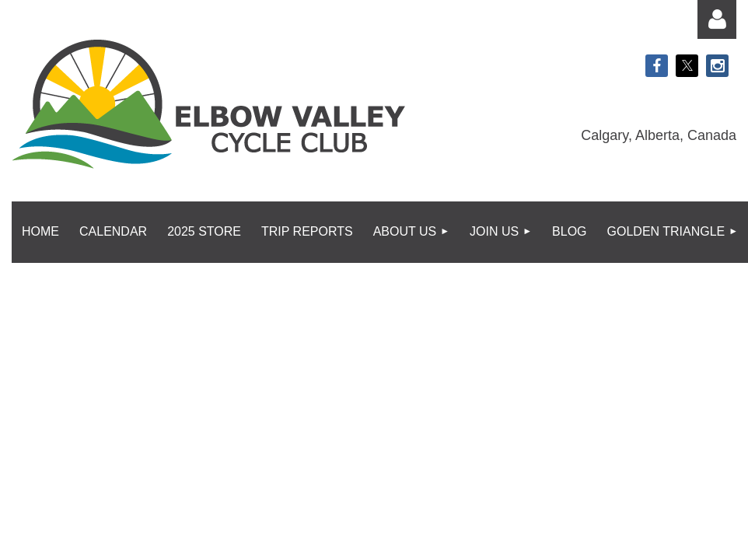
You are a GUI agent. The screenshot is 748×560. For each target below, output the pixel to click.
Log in (717, 19)
